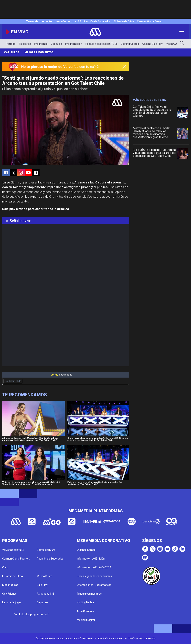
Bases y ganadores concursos (94, 576)
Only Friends (9, 594)
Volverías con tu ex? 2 (68, 21)
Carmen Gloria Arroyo (150, 21)
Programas (41, 44)
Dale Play (42, 585)
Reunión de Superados (97, 21)
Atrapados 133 (46, 594)
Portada (11, 44)
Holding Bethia (85, 602)
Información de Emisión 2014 (94, 567)
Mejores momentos (39, 52)
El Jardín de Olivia (124, 21)
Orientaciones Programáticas (94, 585)
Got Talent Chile (13, 381)
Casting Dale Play (152, 44)
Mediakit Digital (86, 620)
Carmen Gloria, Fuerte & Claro (16, 563)
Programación (74, 44)
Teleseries (25, 44)
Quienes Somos (86, 550)
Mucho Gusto (44, 576)
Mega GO (171, 44)
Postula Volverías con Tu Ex (101, 44)
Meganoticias (10, 585)
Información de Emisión (91, 559)
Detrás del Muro (46, 550)
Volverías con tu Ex (13, 550)
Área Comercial (86, 611)
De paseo (42, 602)
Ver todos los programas (31, 614)
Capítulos (56, 44)
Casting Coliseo (130, 44)
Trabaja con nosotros (89, 594)
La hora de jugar (12, 602)
